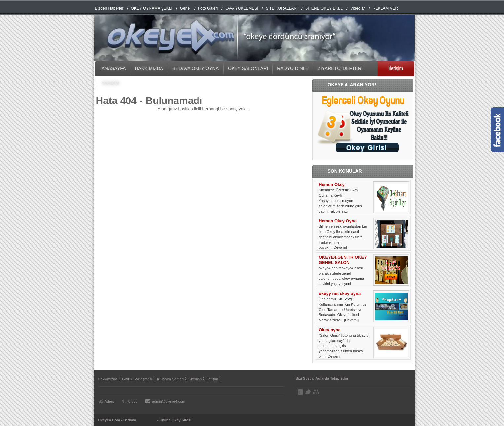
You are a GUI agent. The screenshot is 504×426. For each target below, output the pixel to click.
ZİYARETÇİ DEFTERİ (340, 68)
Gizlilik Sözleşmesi (137, 379)
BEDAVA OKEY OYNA (196, 68)
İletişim (396, 68)
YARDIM (110, 83)
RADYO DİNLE (293, 68)
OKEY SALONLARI (248, 68)
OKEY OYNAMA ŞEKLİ (152, 8)
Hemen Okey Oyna (338, 221)
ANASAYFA (114, 68)
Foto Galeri (208, 8)
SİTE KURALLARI (282, 8)
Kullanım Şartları (170, 379)
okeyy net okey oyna (340, 294)
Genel (185, 8)
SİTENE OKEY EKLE (324, 8)
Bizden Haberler (109, 8)
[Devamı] (340, 247)
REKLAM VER (385, 8)
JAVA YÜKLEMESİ (242, 8)
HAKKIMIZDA (149, 68)
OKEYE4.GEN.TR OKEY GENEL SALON (343, 260)
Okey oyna (330, 330)
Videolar (358, 8)
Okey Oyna (146, 420)
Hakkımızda (108, 379)
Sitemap (195, 379)
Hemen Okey (332, 185)
